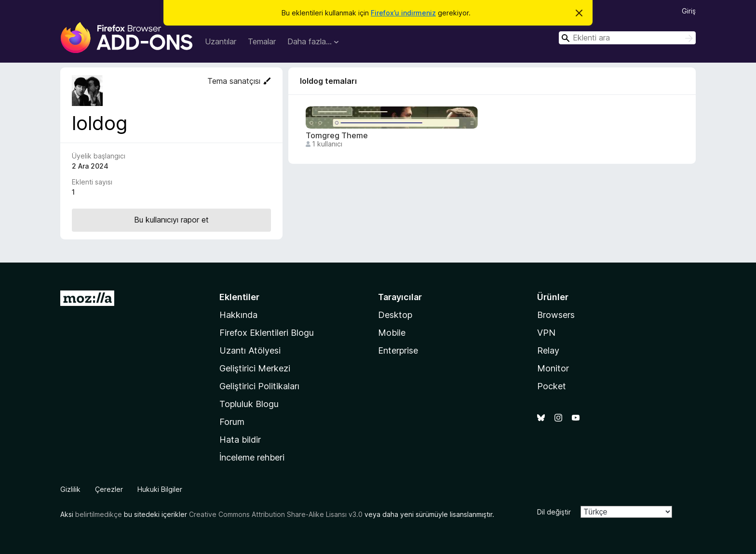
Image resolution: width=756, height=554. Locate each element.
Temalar (262, 41)
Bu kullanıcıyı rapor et (171, 220)
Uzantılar (221, 41)
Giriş (689, 11)
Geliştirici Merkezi (255, 368)
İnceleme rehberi (252, 457)
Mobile (392, 333)
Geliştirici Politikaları (259, 386)
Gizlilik (70, 489)
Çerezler (109, 489)
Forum (232, 422)
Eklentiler (239, 297)
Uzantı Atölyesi (250, 350)
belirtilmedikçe (99, 514)
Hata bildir (240, 440)
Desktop (395, 315)
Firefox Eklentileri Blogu (267, 333)
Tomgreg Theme (337, 136)
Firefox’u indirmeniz (403, 13)
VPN (546, 333)
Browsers (556, 315)
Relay (548, 350)
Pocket (552, 386)
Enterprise (398, 350)
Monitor (553, 368)
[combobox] (627, 38)
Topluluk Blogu (249, 404)
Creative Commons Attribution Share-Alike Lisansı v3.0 (276, 514)
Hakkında (238, 315)
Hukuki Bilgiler (160, 489)
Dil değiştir (554, 512)
